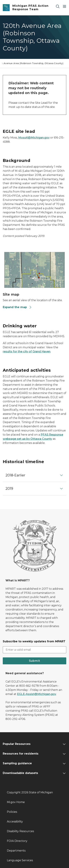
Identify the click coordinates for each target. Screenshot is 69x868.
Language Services (20, 860)
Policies (12, 812)
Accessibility (15, 821)
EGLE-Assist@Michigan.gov (37, 694)
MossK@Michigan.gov (34, 138)
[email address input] (34, 650)
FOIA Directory (17, 841)
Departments (16, 851)
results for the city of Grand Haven (27, 351)
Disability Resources (20, 831)
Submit (34, 661)
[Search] (58, 6)
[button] (34, 475)
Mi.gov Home (16, 802)
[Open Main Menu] (65, 6)
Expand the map (17, 307)
